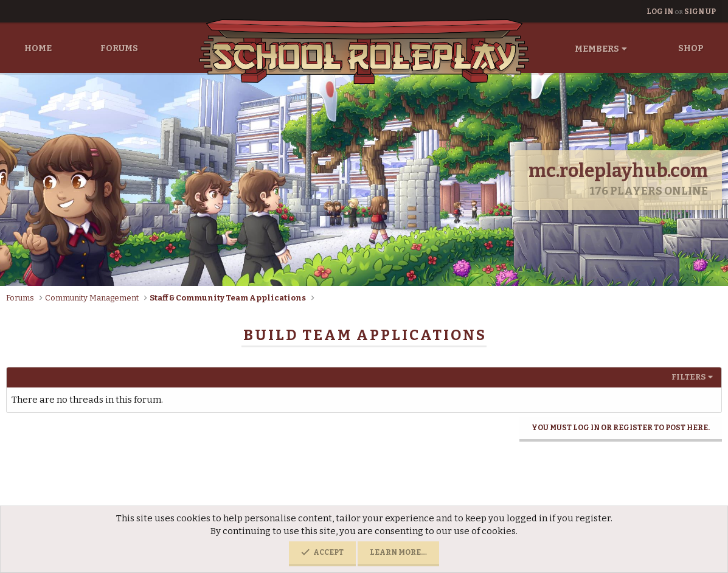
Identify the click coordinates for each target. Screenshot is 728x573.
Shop (691, 48)
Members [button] (597, 49)
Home (38, 48)
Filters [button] (688, 377)
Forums (119, 48)
